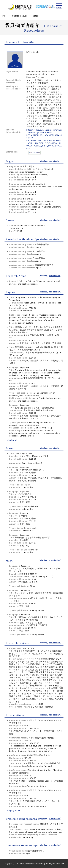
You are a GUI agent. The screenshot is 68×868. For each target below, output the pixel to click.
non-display (54, 161)
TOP (4, 16)
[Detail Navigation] (59, 6)
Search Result (19, 16)
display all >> (14, 440)
